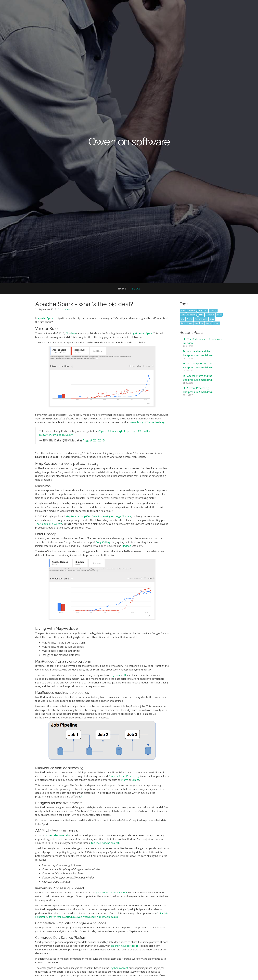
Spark (208, 323)
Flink (201, 315)
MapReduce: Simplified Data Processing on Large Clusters (98, 516)
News (190, 319)
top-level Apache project (105, 843)
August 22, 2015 (94, 440)
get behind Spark (143, 333)
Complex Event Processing (124, 776)
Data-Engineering (189, 315)
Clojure (213, 311)
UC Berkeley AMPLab (57, 835)
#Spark (102, 431)
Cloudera (71, 333)
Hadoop (127, 546)
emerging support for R (124, 946)
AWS (183, 311)
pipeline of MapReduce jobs (112, 892)
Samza (135, 780)
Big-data (203, 311)
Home (122, 289)
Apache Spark (46, 318)
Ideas (219, 315)
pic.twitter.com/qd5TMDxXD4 (56, 435)
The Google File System (49, 524)
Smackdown (186, 323)
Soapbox (199, 323)
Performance (201, 319)
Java (183, 319)
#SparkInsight (116, 431)
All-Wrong (192, 311)
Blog (136, 289)
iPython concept (119, 968)
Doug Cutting (103, 542)
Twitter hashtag (147, 422)
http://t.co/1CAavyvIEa (137, 431)
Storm (125, 780)
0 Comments (65, 309)
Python (116, 675)
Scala (212, 319)
